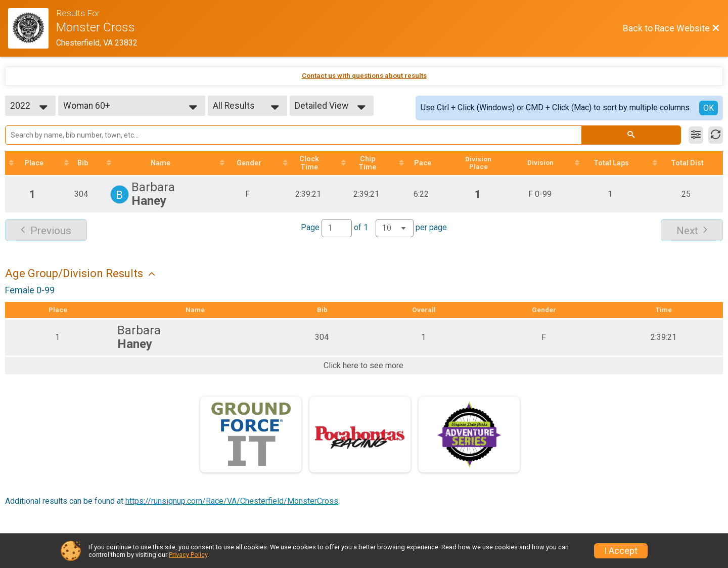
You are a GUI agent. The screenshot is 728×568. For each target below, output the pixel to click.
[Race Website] (32, 28)
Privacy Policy (188, 555)
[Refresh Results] (716, 135)
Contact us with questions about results (364, 76)
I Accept (621, 551)
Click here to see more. (364, 367)
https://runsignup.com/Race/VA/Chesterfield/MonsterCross (232, 502)
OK (709, 108)
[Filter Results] (696, 135)
